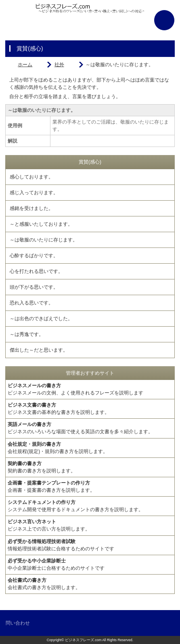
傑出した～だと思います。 (39, 350)
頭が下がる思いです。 (34, 287)
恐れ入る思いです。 (31, 303)
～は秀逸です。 (27, 334)
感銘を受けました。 (31, 208)
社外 (59, 65)
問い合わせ (18, 623)
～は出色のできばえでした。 (41, 319)
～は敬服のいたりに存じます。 (44, 240)
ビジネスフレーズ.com (83, 640)
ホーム (25, 65)
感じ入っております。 (34, 193)
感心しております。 (31, 177)
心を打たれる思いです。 (36, 271)
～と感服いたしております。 (41, 224)
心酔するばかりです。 (34, 256)
